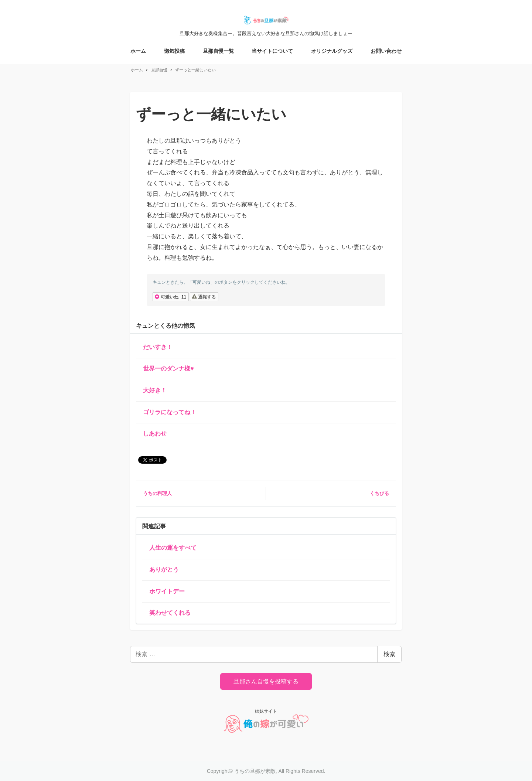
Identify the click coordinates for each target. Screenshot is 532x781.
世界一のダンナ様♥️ (168, 369)
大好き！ (155, 390)
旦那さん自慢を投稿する (266, 681)
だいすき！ (158, 347)
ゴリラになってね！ (170, 412)
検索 (389, 654)
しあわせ (155, 434)
